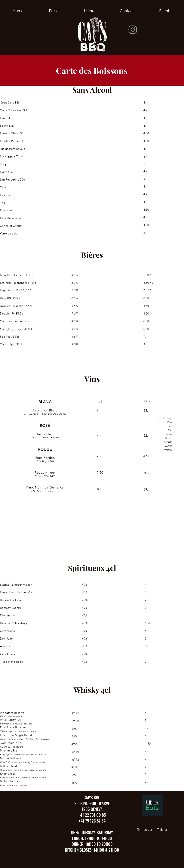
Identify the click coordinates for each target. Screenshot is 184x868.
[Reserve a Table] (152, 829)
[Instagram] (133, 30)
